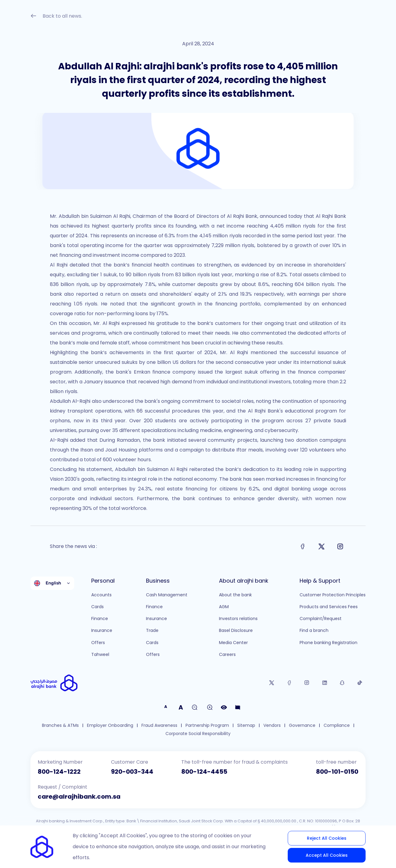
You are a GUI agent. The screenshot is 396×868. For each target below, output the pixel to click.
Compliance (337, 725)
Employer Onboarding (110, 725)
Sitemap (246, 725)
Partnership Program (207, 725)
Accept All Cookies (327, 855)
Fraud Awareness (159, 725)
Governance (302, 725)
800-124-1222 (59, 772)
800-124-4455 (204, 772)
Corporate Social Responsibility (198, 734)
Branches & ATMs (60, 725)
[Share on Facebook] (303, 546)
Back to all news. (56, 17)
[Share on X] (321, 546)
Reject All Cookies (327, 838)
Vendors (272, 725)
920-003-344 (132, 772)
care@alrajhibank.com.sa (79, 797)
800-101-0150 (337, 772)
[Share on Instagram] (340, 546)
